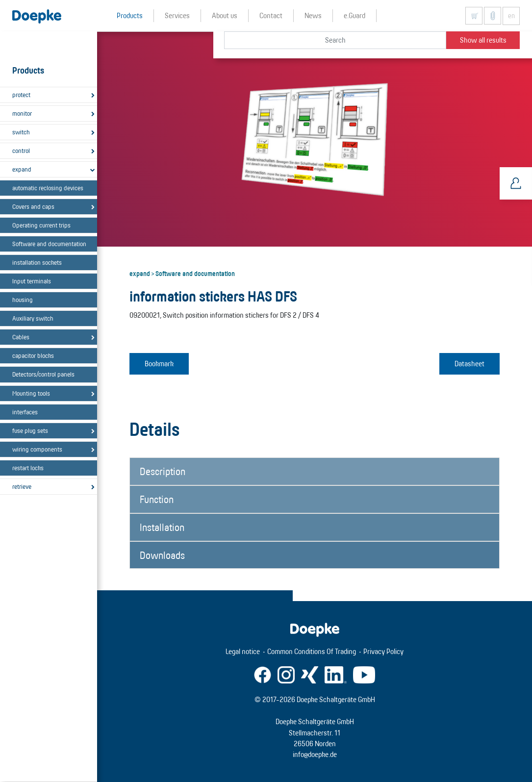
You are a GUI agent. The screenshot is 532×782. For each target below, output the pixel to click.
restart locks (28, 468)
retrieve (22, 486)
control (21, 151)
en (511, 16)
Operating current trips (41, 225)
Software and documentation (49, 244)
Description (163, 471)
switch (21, 132)
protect (21, 95)
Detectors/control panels (43, 374)
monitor (22, 113)
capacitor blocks (33, 355)
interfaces (25, 412)
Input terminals (32, 281)
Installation (162, 527)
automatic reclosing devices (48, 188)
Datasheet (469, 364)
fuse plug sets (30, 430)
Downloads (162, 555)
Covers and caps (33, 206)
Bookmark (159, 364)
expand (22, 169)
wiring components (37, 449)
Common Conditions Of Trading (312, 651)
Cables (21, 337)
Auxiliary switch (33, 318)
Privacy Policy (383, 651)
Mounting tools (31, 393)
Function (157, 499)
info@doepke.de (315, 754)
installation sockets (37, 262)
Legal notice (243, 651)
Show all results (483, 40)
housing (23, 300)
